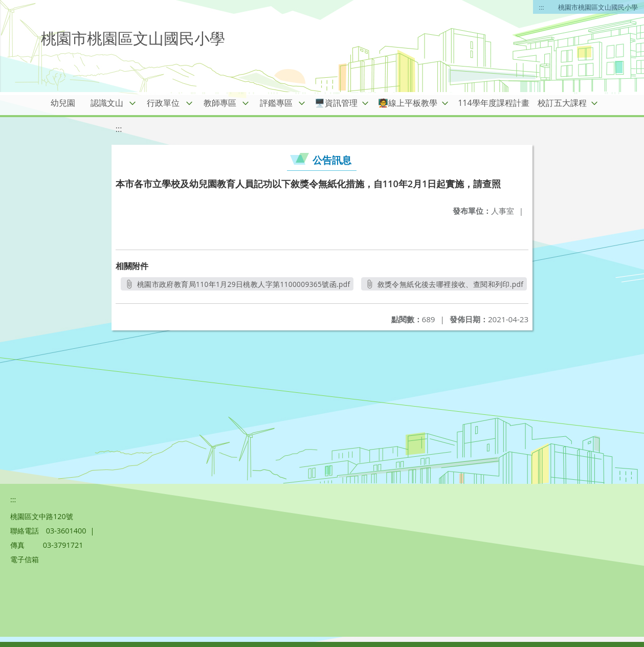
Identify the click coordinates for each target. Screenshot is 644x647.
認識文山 (107, 103)
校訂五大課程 (562, 103)
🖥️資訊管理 (336, 103)
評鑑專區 (276, 103)
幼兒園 (63, 103)
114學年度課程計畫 (493, 103)
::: (542, 7)
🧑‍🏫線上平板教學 (408, 103)
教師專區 (220, 103)
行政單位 (163, 103)
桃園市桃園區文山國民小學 (598, 7)
